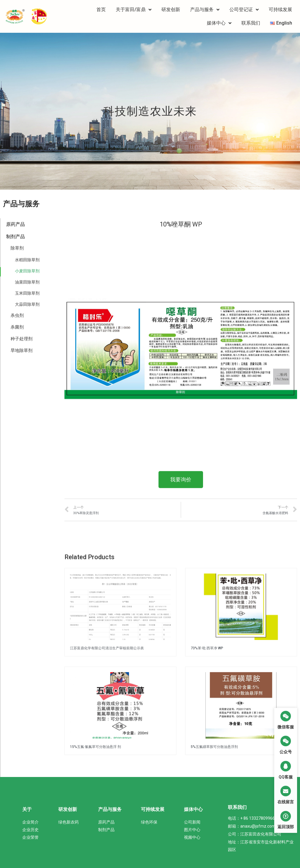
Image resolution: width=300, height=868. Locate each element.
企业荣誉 (30, 837)
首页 (101, 10)
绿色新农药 (69, 822)
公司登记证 (244, 10)
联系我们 (251, 23)
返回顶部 (286, 827)
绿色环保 (149, 822)
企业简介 (30, 822)
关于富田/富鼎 (134, 10)
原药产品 (16, 775)
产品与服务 (205, 10)
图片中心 (192, 830)
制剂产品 (106, 830)
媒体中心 (219, 23)
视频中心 (192, 837)
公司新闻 (192, 822)
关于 (27, 809)
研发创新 (171, 10)
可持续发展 (280, 10)
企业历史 (30, 830)
